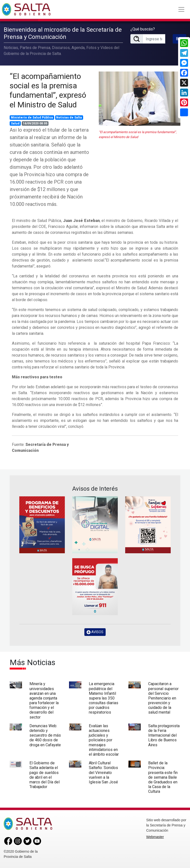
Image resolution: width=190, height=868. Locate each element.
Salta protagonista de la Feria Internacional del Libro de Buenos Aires (164, 735)
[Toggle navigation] (181, 9)
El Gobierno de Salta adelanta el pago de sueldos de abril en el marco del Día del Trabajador (45, 775)
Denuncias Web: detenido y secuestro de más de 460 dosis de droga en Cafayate (45, 735)
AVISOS (95, 632)
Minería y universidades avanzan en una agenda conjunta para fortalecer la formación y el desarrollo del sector (44, 700)
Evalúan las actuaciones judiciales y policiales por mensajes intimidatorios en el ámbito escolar (104, 740)
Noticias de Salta (69, 118)
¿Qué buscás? (143, 29)
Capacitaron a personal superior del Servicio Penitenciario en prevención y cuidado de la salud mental (163, 698)
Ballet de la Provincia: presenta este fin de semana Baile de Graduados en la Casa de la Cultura (163, 777)
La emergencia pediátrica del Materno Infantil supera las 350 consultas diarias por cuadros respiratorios (104, 698)
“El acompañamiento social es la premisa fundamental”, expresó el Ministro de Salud (48, 90)
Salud (15, 123)
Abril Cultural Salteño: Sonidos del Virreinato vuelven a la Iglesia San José (103, 772)
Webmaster (155, 837)
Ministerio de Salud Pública (32, 118)
